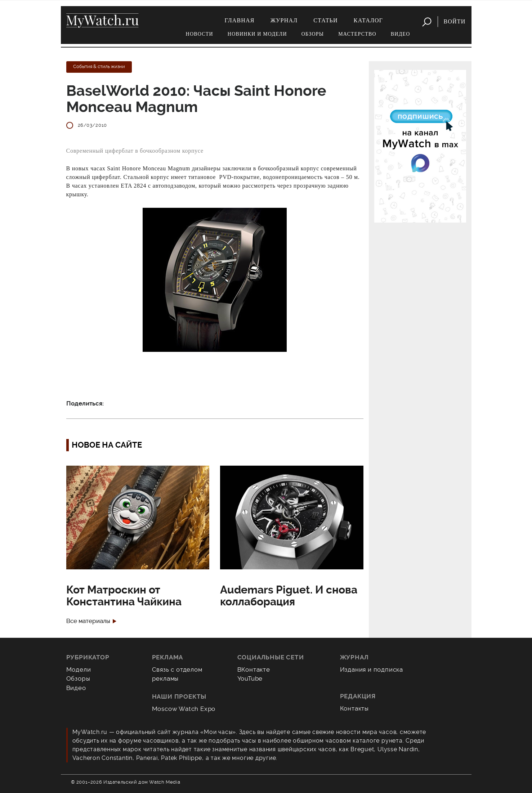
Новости (200, 34)
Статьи (326, 20)
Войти (454, 21)
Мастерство (357, 34)
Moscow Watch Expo (184, 709)
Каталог (368, 20)
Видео (401, 34)
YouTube (250, 678)
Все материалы (88, 621)
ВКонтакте (254, 669)
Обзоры (313, 34)
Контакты (355, 708)
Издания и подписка (372, 669)
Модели (79, 669)
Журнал (284, 20)
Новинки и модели (257, 34)
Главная (239, 20)
